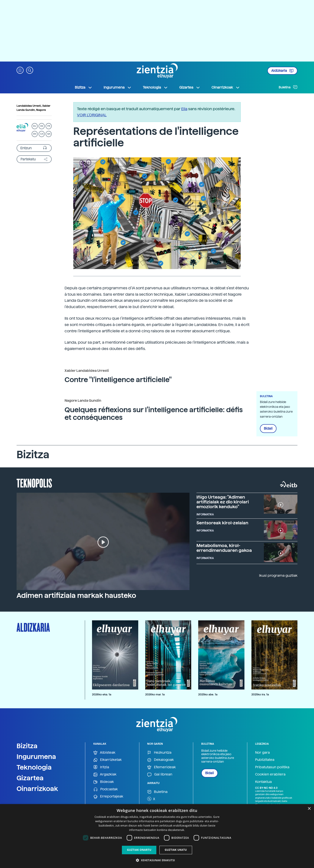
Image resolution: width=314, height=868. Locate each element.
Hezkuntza (159, 753)
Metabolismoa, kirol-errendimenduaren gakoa (224, 548)
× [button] (309, 809)
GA (49, 134)
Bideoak (104, 782)
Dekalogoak (160, 760)
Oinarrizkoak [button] (226, 87)
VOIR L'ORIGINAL (92, 115)
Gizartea (30, 778)
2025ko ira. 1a (260, 694)
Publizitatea (265, 760)
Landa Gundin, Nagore (31, 110)
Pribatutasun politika (272, 767)
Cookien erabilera (270, 774)
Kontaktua (263, 782)
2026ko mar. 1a (155, 694)
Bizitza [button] (84, 87)
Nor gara (262, 752)
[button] (20, 70)
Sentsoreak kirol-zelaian (222, 523)
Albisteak (104, 753)
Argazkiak (105, 775)
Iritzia (101, 767)
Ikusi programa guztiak (278, 576)
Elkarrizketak (108, 760)
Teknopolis (34, 483)
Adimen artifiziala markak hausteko (76, 595)
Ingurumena (36, 756)
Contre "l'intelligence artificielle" (118, 380)
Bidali (268, 429)
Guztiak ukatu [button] (176, 850)
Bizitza (27, 746)
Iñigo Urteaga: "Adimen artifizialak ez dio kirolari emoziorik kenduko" (223, 502)
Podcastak (106, 789)
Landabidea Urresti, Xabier (33, 106)
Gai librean (160, 775)
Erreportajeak (108, 797)
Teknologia (34, 767)
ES (42, 126)
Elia (184, 109)
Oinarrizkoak (37, 789)
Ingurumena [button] (118, 87)
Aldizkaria (282, 71)
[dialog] (157, 836)
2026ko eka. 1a (102, 694)
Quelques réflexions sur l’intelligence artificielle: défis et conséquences (154, 414)
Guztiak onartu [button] (139, 850)
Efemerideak (161, 767)
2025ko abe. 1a (208, 694)
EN (35, 134)
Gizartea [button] (190, 87)
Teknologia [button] (155, 87)
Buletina (288, 87)
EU (35, 126)
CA (42, 134)
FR (49, 126)
